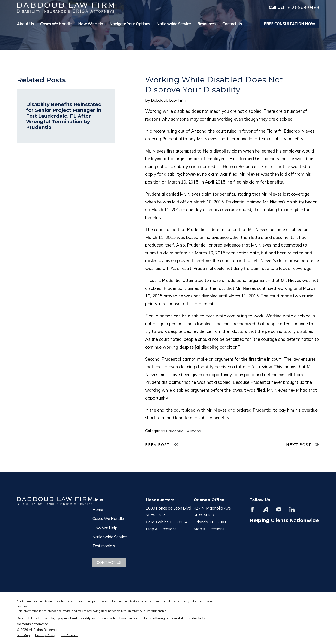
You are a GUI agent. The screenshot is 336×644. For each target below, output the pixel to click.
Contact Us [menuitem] (232, 24)
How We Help (105, 528)
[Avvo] (266, 509)
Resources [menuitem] (206, 24)
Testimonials (104, 546)
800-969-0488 (303, 7)
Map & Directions (161, 529)
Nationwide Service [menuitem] (174, 24)
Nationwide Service (110, 537)
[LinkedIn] (292, 509)
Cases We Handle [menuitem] (56, 24)
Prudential (175, 431)
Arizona (194, 431)
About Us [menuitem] (25, 24)
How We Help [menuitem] (91, 24)
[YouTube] (279, 509)
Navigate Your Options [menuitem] (130, 24)
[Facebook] (252, 509)
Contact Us (109, 562)
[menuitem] (23, 635)
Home (98, 509)
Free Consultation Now (289, 24)
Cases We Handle (108, 518)
